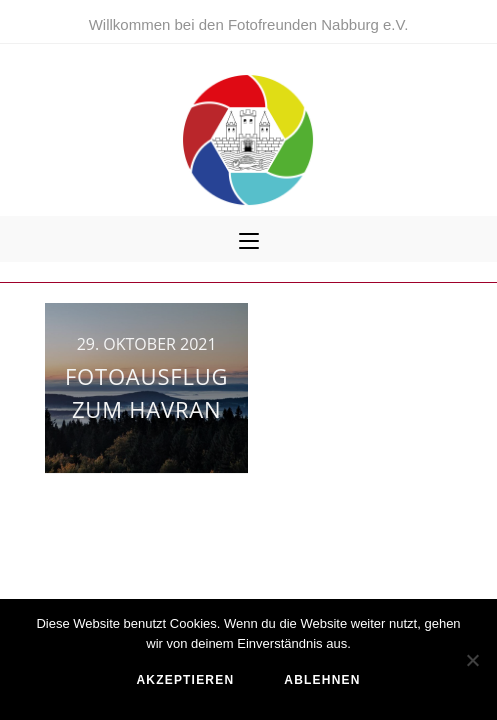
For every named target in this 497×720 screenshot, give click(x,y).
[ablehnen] (472, 660)
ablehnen (322, 680)
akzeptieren (185, 680)
